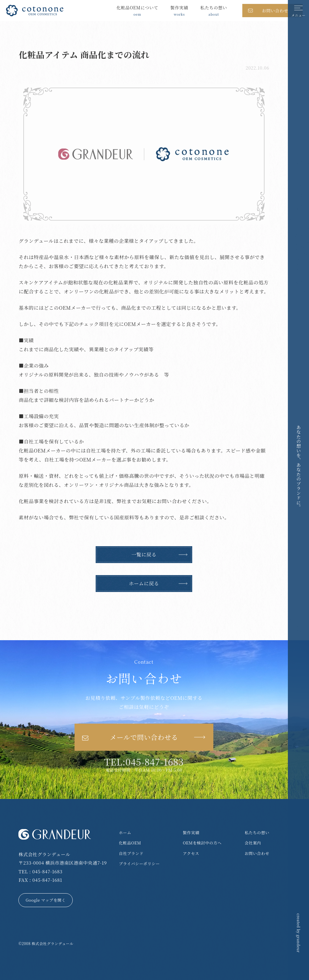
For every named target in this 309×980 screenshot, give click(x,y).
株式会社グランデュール (53, 943)
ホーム (125, 833)
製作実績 (191, 833)
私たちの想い (257, 833)
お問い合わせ (257, 853)
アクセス (191, 853)
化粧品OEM (130, 843)
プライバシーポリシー (139, 864)
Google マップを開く (46, 900)
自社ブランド (131, 853)
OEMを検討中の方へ (202, 843)
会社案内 (253, 843)
